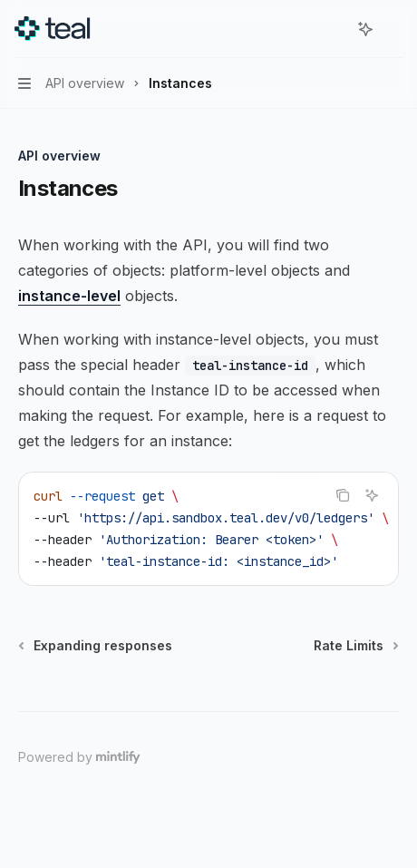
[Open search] (332, 29)
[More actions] (393, 29)
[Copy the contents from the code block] (343, 495)
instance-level (69, 296)
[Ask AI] (372, 495)
